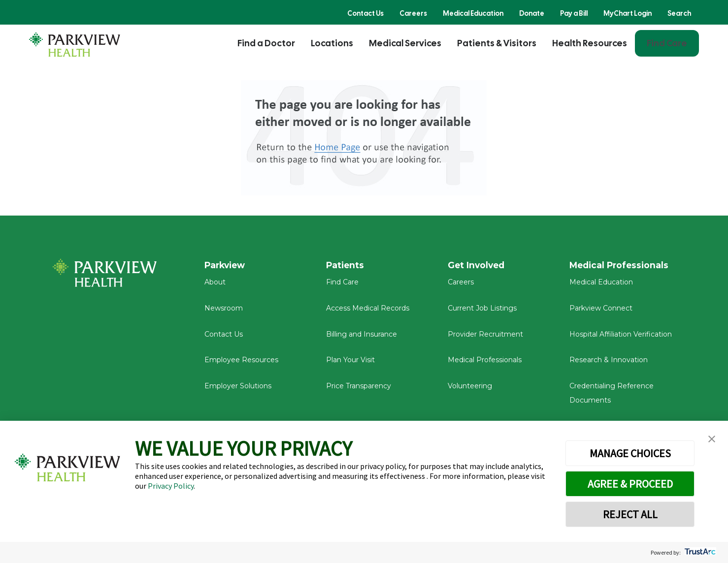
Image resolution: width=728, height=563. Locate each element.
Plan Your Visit (350, 363)
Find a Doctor (266, 43)
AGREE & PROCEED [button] (630, 484)
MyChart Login (628, 13)
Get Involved (477, 265)
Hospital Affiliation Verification (621, 337)
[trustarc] (699, 552)
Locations (332, 43)
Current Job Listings (482, 311)
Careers (413, 13)
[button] (712, 439)
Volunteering (470, 389)
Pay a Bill (574, 13)
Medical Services (405, 43)
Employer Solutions (238, 389)
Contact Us (365, 13)
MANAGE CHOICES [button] (630, 453)
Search (679, 13)
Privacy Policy (171, 486)
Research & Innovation (609, 363)
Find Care (667, 43)
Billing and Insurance (362, 337)
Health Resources (590, 43)
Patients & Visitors (497, 43)
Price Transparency (359, 389)
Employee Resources (241, 363)
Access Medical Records (368, 311)
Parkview (226, 265)
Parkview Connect (601, 311)
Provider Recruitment (485, 337)
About (215, 285)
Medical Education (473, 13)
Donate (532, 13)
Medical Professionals (485, 363)
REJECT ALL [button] (630, 514)
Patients (346, 265)
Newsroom (224, 311)
